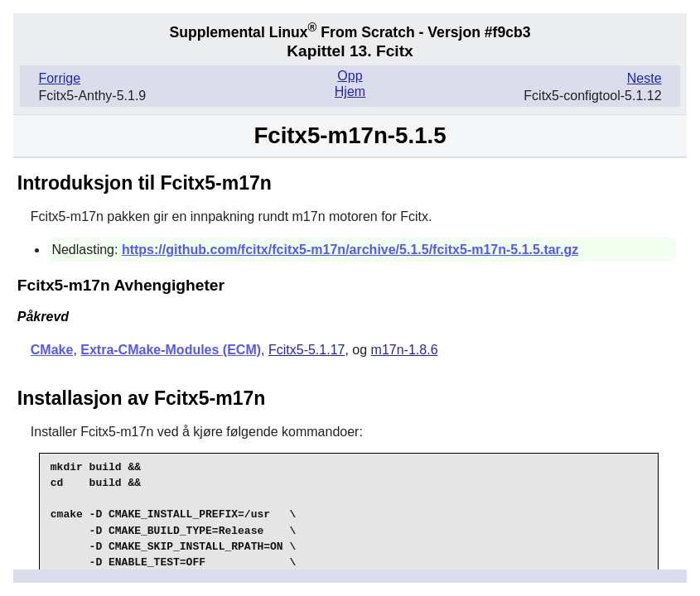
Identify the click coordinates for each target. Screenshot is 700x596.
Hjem (350, 91)
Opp (350, 76)
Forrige (59, 78)
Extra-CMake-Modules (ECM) (171, 350)
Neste (644, 78)
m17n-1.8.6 (405, 350)
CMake (52, 350)
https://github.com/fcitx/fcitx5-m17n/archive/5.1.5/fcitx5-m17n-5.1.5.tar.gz (350, 250)
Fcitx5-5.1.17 (307, 350)
